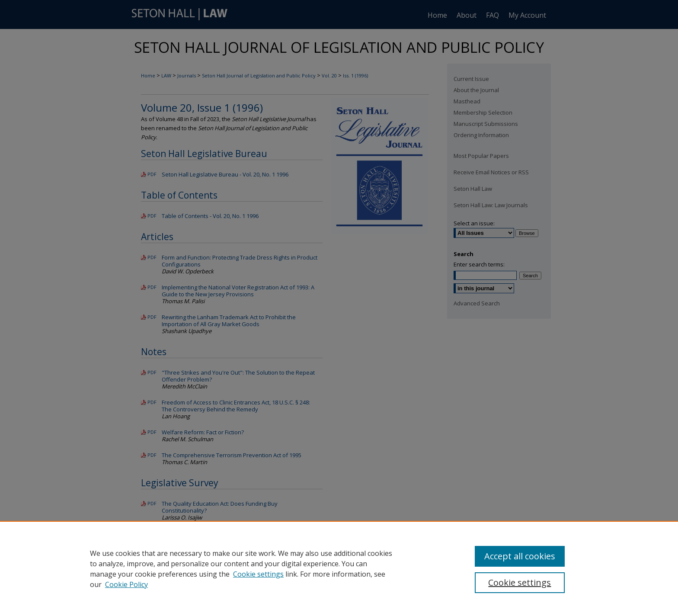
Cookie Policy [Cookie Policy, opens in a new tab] (126, 584)
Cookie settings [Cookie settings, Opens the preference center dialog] (520, 582)
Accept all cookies (520, 556)
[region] (339, 568)
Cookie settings (258, 574)
